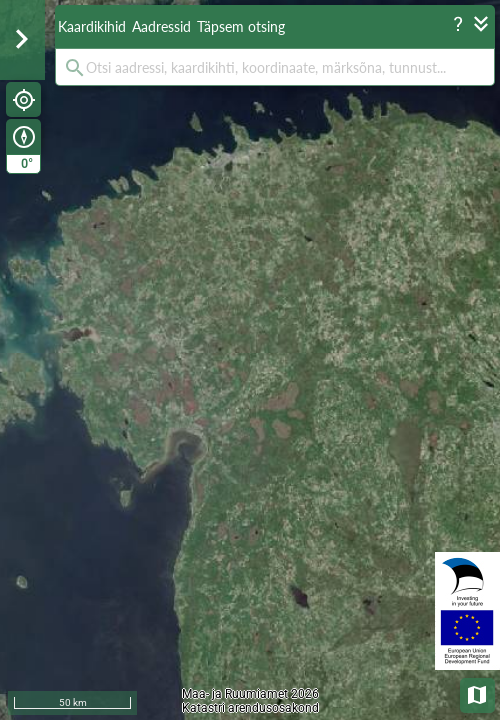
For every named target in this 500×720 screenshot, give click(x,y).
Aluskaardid (478, 693)
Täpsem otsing (241, 26)
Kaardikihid (92, 26)
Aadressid (161, 26)
